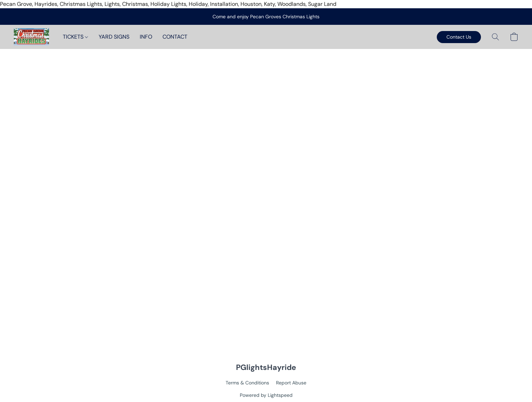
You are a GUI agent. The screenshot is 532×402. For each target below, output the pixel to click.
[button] (31, 37)
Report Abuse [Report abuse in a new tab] (291, 383)
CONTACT (175, 37)
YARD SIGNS (114, 37)
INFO (146, 37)
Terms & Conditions (247, 383)
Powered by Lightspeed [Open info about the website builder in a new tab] (266, 395)
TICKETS (75, 37)
